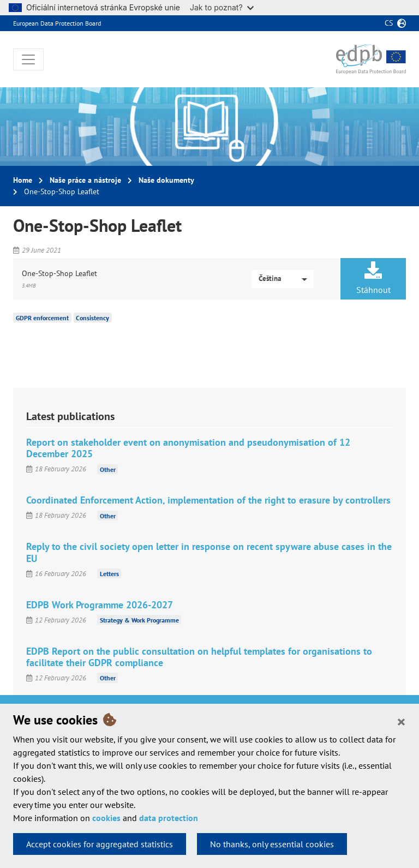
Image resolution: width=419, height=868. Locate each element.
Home (23, 180)
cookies (106, 818)
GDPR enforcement (42, 318)
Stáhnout (373, 278)
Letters (109, 574)
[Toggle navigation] (28, 59)
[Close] (401, 721)
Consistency (92, 318)
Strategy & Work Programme (139, 620)
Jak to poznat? (222, 7)
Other (108, 469)
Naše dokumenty (166, 180)
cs (389, 23)
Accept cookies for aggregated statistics (100, 844)
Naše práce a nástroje (85, 180)
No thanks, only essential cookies (272, 844)
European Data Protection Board (57, 23)
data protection (169, 818)
